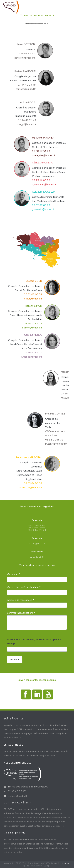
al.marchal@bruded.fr (31, 488)
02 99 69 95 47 (17, 791)
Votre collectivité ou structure (24, 587)
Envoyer (15, 660)
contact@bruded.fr (26, 89)
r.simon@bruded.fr (32, 328)
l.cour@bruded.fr (33, 299)
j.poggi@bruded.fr (26, 124)
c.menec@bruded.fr (32, 357)
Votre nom (14, 574)
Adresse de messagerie (21, 600)
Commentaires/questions (21, 613)
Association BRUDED (37, 526)
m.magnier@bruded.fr (44, 155)
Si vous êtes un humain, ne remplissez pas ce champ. (34, 642)
